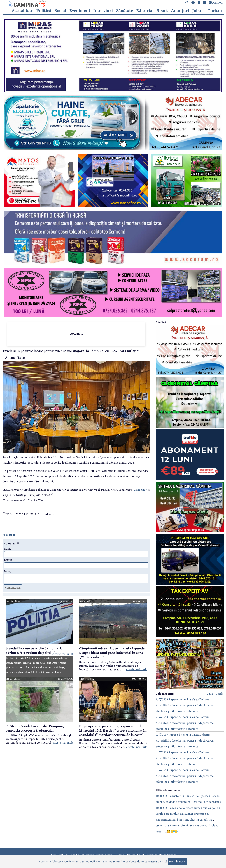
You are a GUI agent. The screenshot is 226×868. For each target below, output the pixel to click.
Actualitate (23, 10)
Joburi (198, 10)
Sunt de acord (178, 861)
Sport (162, 10)
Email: (8, 560)
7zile (210, 694)
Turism (215, 10)
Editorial (145, 10)
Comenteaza (13, 587)
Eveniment (80, 10)
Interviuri (103, 10)
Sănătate (125, 10)
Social (60, 10)
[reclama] (113, 91)
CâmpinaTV (141, 489)
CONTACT (216, 3)
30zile (220, 694)
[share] (4, 535)
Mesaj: (8, 571)
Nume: (8, 548)
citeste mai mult (63, 654)
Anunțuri (180, 10)
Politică (44, 10)
